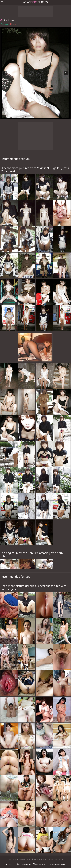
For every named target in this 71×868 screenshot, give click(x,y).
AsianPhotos (35, 2)
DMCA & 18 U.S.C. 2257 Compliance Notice (49, 864)
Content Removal (24, 864)
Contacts (10, 864)
